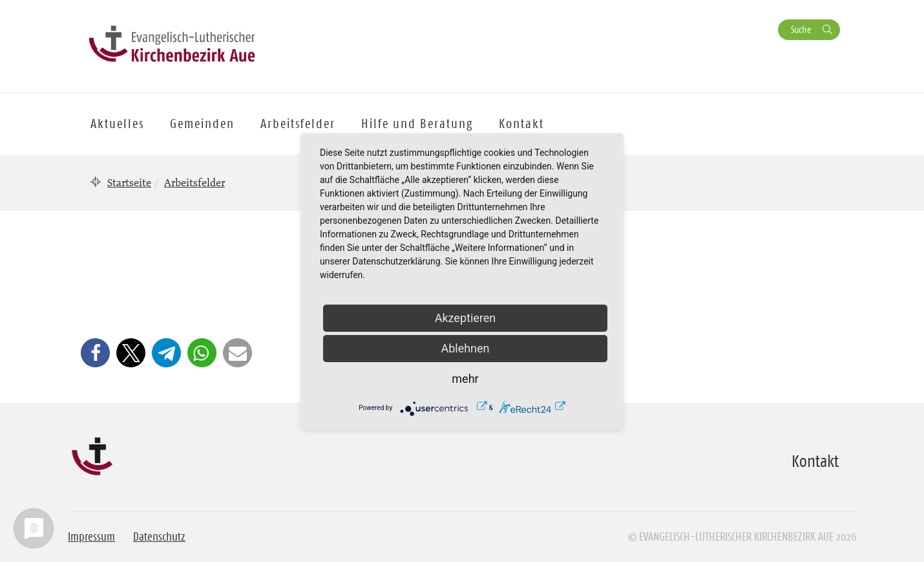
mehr (465, 379)
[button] (95, 353)
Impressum (91, 537)
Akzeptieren (466, 318)
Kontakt (521, 124)
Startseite (129, 182)
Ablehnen (465, 348)
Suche (801, 29)
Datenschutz (159, 537)
